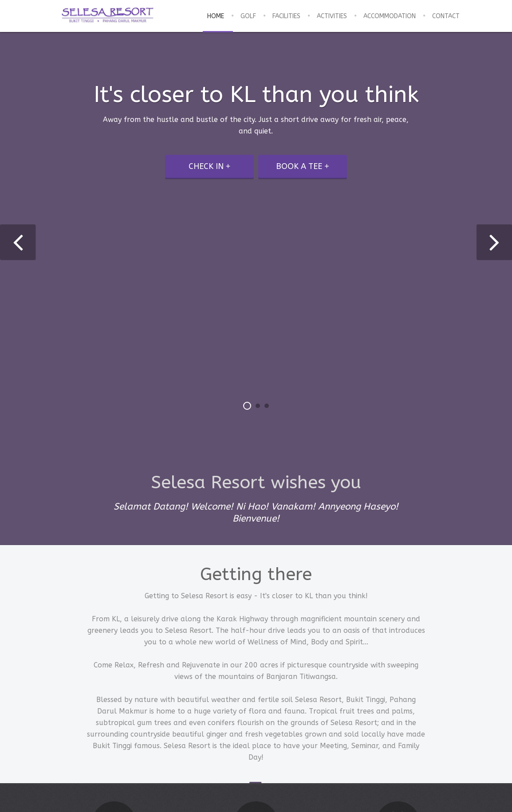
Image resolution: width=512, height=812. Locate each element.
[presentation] (18, 242)
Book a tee (299, 166)
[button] (247, 406)
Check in (206, 166)
